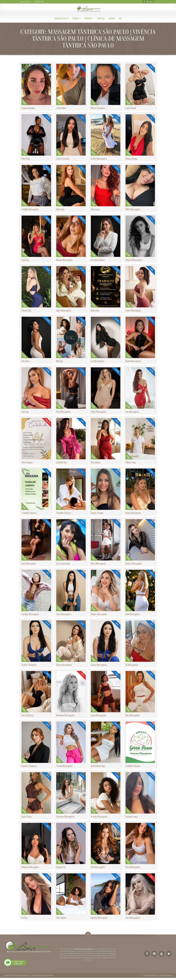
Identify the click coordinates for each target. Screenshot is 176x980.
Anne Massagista (29, 563)
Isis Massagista (132, 412)
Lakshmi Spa (61, 462)
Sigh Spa (25, 260)
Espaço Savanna (28, 108)
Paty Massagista (63, 412)
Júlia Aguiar (61, 918)
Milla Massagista (133, 209)
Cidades (77, 18)
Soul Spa (25, 412)
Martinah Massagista (65, 715)
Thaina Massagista (64, 766)
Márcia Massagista (64, 260)
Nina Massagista (133, 715)
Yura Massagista (133, 918)
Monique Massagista (30, 867)
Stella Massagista (98, 412)
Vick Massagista (98, 867)
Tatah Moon (61, 108)
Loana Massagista (98, 715)
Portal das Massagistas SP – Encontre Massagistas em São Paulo (34, 975)
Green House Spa (98, 766)
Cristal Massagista (99, 158)
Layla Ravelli (131, 108)
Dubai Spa (95, 310)
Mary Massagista (98, 563)
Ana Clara (26, 361)
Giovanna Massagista (65, 816)
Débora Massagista (134, 260)
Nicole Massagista (133, 361)
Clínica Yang (131, 462)
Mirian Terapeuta (98, 108)
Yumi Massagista (64, 614)
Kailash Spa (26, 310)
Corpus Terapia (97, 513)
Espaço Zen (61, 867)
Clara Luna (95, 209)
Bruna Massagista (64, 665)
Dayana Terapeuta (29, 766)
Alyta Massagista (64, 310)
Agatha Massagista (99, 918)
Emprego (101, 18)
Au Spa (24, 918)
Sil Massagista (132, 665)
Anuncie (112, 18)
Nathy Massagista (133, 513)
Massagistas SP (62, 18)
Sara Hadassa (27, 715)
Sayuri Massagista (99, 665)
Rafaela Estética (98, 260)
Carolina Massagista (30, 614)
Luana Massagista (133, 310)
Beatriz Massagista (134, 563)
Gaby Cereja (27, 816)
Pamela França (132, 816)
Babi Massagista (133, 614)
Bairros (89, 18)
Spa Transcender (63, 563)
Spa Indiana (96, 462)
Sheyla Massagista (99, 614)
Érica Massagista (133, 867)
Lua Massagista (97, 361)
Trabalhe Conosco (29, 513)
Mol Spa (60, 361)
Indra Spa (60, 209)
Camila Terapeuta (29, 665)
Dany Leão (26, 158)
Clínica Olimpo (131, 158)
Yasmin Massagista (99, 816)
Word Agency (27, 462)
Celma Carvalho (63, 158)
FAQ (120, 18)
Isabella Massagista (30, 209)
